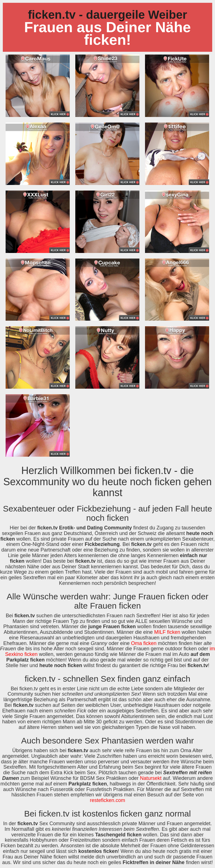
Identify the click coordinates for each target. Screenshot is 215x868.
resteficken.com (107, 800)
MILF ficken (167, 632)
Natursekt (151, 778)
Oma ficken (144, 643)
